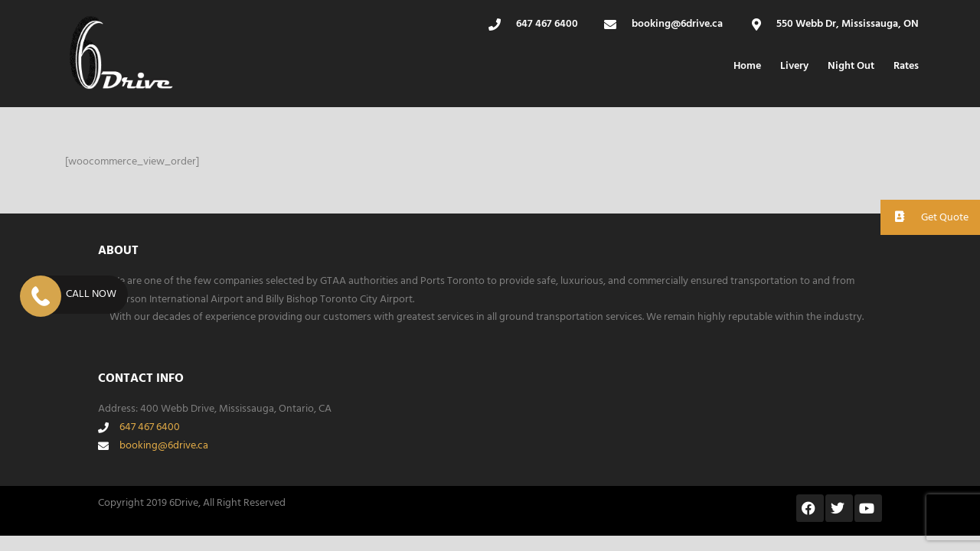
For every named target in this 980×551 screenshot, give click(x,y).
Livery (794, 66)
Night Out (851, 66)
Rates (906, 66)
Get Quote (924, 217)
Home (747, 66)
